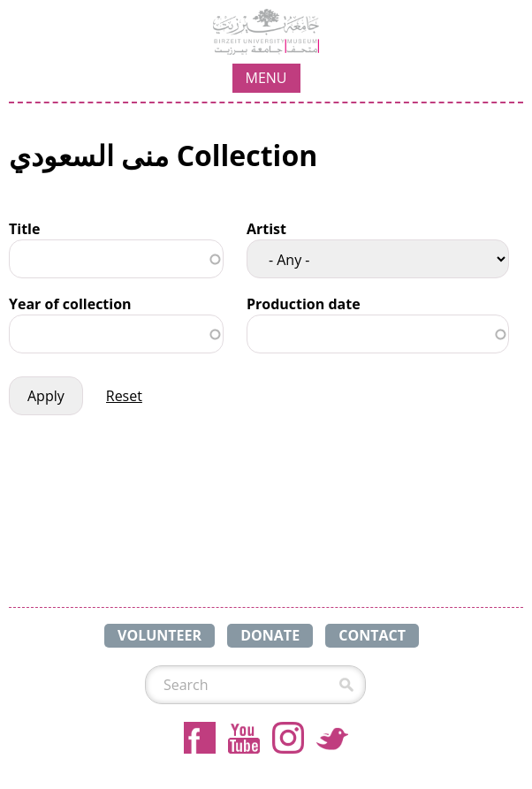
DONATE (270, 635)
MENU (266, 78)
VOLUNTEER (160, 635)
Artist (266, 229)
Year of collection (70, 304)
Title (24, 229)
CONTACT (372, 635)
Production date (304, 304)
